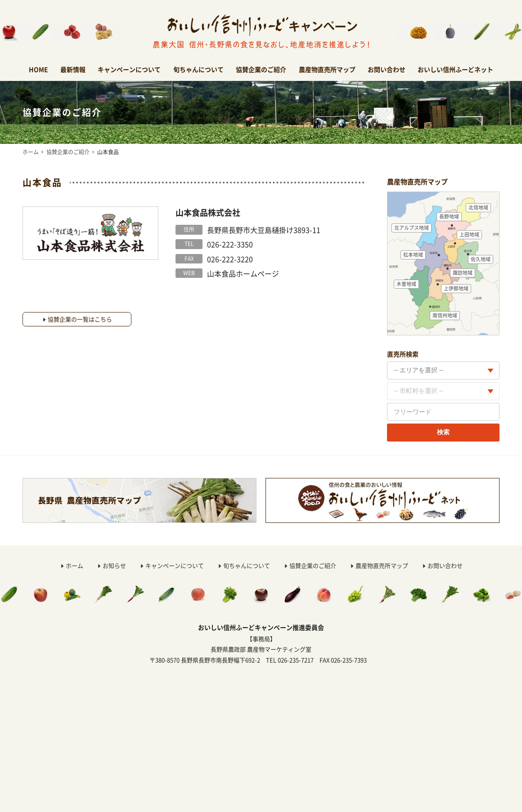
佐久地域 (481, 259)
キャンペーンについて (129, 69)
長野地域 (449, 216)
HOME (38, 69)
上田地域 (469, 234)
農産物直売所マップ (327, 69)
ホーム (31, 152)
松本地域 (413, 255)
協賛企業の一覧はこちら (80, 319)
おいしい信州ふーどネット (455, 69)
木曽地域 (406, 284)
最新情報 (73, 69)
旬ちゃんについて (198, 69)
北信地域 (478, 207)
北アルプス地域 (412, 228)
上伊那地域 (456, 288)
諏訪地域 (463, 273)
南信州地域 (445, 315)
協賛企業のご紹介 (261, 69)
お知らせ (114, 565)
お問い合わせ (387, 69)
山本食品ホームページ (243, 273)
